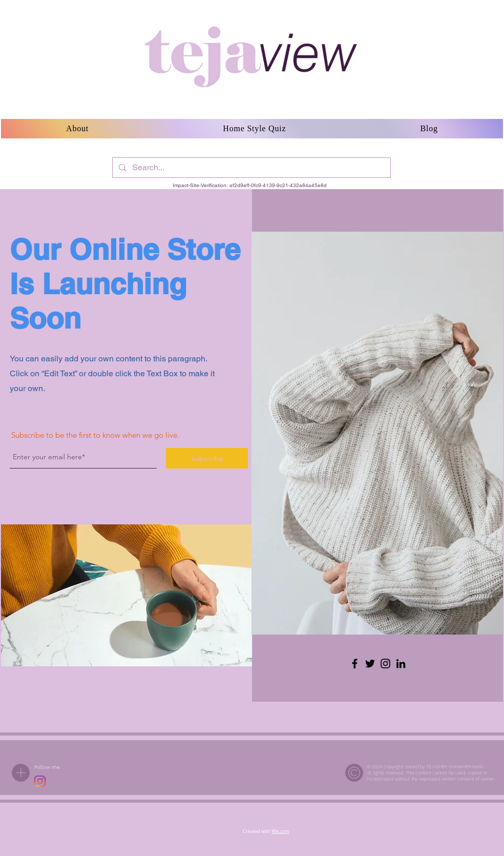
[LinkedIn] (401, 664)
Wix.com (280, 831)
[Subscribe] (207, 458)
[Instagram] (385, 664)
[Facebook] (355, 664)
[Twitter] (370, 664)
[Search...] (250, 168)
